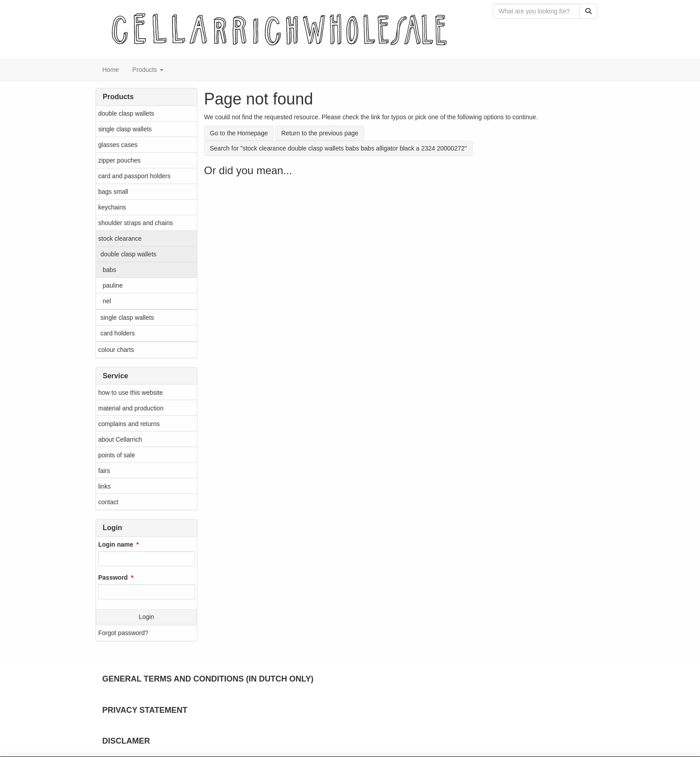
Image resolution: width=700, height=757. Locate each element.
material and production (131, 408)
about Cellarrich (120, 439)
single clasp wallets (125, 129)
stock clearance (120, 238)
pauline (113, 285)
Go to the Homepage (239, 133)
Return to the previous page (320, 133)
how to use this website (131, 393)
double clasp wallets (126, 113)
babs (109, 270)
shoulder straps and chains (135, 223)
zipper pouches (119, 160)
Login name (116, 544)
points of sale (117, 455)
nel (107, 301)
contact (108, 502)
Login (146, 617)
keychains (112, 207)
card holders (118, 333)
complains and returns (129, 424)
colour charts (116, 350)
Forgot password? (123, 633)
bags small (113, 192)
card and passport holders (134, 176)
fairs (104, 471)
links (104, 486)
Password (113, 577)
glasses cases (118, 145)
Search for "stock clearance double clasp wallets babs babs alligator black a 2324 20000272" (338, 148)
